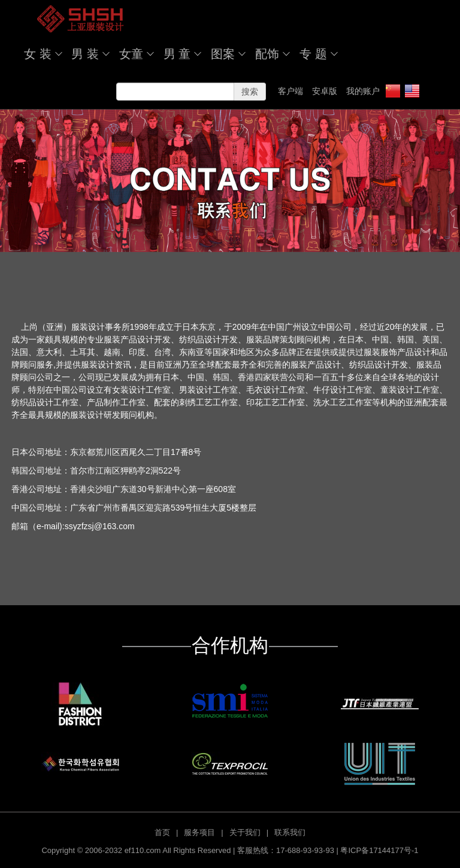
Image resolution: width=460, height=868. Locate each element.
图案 (223, 54)
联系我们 (290, 832)
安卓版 (325, 91)
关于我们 (245, 832)
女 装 (38, 54)
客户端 (290, 91)
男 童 (177, 54)
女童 (131, 54)
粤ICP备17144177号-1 (379, 850)
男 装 (85, 54)
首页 (162, 832)
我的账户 (363, 91)
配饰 (267, 54)
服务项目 (199, 832)
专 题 (313, 54)
